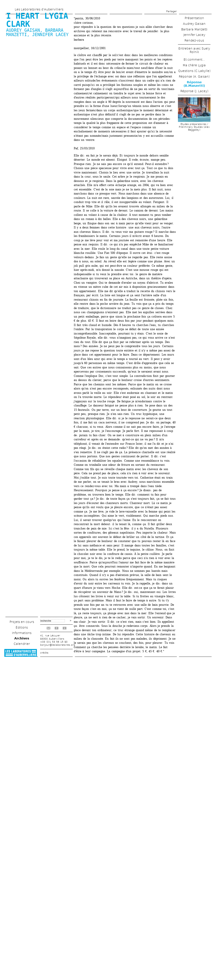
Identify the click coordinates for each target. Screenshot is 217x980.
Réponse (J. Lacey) (194, 91)
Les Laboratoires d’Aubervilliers (39, 9)
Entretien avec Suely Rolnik (194, 50)
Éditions (22, 627)
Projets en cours (22, 622)
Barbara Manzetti (194, 29)
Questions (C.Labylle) (194, 71)
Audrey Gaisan (23, 30)
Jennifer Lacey (50, 35)
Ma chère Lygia (194, 65)
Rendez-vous (194, 40)
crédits (44, 653)
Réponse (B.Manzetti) (194, 84)
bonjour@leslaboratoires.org (58, 645)
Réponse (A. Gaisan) (194, 77)
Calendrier (22, 644)
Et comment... (194, 60)
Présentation (194, 18)
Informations (22, 633)
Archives (22, 638)
